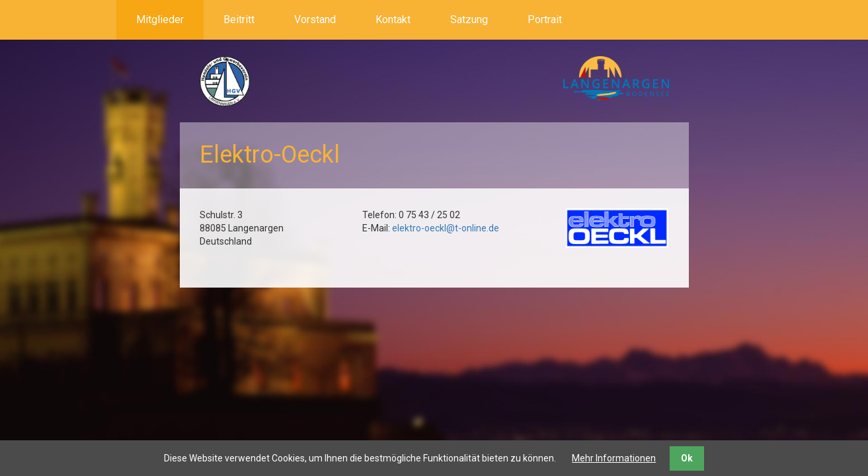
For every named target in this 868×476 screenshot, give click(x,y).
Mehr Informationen (614, 458)
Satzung (469, 20)
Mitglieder (160, 20)
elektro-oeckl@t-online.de (446, 228)
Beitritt (239, 20)
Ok (687, 458)
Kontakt (393, 20)
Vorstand (315, 20)
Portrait (545, 20)
